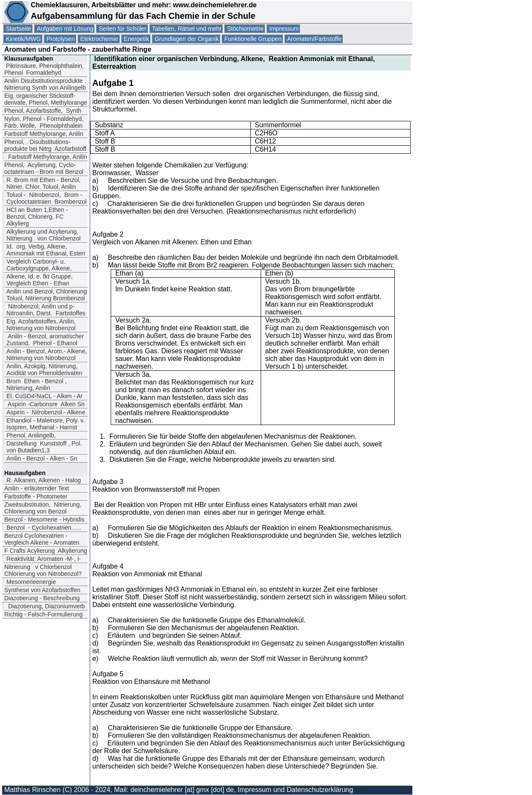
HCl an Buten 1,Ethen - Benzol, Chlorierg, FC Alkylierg (37, 217)
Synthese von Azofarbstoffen (42, 590)
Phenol (43, 111)
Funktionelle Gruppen (253, 39)
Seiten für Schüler (122, 29)
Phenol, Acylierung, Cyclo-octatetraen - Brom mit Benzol (44, 168)
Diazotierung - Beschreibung (42, 598)
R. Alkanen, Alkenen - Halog (44, 480)
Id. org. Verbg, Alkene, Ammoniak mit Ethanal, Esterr (46, 250)
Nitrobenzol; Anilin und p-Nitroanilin (46, 310)
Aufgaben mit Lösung (65, 29)
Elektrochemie (99, 39)
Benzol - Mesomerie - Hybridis (44, 519)
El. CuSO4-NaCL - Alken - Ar (44, 396)
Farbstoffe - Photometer (36, 496)
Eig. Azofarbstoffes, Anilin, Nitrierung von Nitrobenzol (41, 325)
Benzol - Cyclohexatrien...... (44, 528)
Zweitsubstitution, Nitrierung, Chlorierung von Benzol (43, 508)
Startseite (19, 29)
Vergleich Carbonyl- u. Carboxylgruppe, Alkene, (39, 265)
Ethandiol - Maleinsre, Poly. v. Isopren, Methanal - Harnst (46, 424)
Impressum (284, 29)
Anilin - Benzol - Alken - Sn (43, 458)
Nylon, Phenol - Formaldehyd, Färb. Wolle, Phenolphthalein (44, 122)
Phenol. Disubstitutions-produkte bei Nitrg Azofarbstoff (45, 145)
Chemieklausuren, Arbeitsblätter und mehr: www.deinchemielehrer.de (143, 5)
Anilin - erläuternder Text (37, 488)
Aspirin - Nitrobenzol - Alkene (46, 412)
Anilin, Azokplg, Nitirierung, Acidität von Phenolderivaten (44, 370)
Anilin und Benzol (47, 295)
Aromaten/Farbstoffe (314, 39)
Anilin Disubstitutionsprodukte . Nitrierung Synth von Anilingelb (45, 84)
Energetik (137, 39)
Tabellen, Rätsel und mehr (187, 29)
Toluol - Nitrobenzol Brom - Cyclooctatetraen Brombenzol (47, 198)
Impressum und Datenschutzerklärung (295, 790)
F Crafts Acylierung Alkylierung (46, 551)
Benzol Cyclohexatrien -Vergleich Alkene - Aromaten (42, 539)
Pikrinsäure (44, 69)
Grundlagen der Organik (187, 39)
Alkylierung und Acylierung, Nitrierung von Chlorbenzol (44, 235)
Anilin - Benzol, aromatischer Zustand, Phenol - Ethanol (45, 340)
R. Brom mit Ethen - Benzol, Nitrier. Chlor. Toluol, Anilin (44, 183)
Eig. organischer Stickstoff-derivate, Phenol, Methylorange (46, 99)
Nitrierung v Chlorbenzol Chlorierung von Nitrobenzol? (43, 570)
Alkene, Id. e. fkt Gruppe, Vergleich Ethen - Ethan (40, 280)
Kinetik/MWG (24, 39)
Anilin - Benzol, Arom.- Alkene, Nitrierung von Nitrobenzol (47, 355)
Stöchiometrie (245, 29)
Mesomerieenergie (31, 582)
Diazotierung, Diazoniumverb (46, 606)
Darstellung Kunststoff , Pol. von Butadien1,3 (44, 447)
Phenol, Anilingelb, (31, 435)
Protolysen (61, 39)
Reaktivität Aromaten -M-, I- (44, 559)
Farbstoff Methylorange (44, 134)
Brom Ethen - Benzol (37, 384)
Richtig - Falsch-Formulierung (44, 614)
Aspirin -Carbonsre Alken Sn (46, 404)
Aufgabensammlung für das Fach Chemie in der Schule (143, 16)
